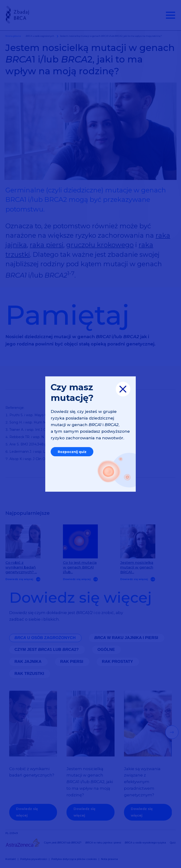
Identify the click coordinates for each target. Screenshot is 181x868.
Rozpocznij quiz (72, 452)
